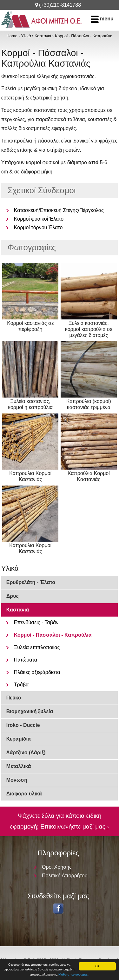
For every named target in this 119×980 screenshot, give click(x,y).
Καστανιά (43, 36)
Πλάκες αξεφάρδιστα (37, 672)
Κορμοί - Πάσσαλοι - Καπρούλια (84, 36)
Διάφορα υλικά (24, 794)
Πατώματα (26, 660)
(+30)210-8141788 (60, 5)
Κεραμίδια (19, 739)
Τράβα (21, 685)
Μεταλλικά (19, 766)
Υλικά (26, 36)
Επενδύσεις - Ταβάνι (37, 622)
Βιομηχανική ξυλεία (30, 711)
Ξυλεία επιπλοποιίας (37, 647)
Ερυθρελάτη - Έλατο (31, 582)
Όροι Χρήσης (57, 867)
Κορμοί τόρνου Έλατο (38, 227)
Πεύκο (14, 698)
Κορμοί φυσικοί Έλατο (39, 219)
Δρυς (13, 596)
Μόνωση (17, 780)
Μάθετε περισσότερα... (74, 975)
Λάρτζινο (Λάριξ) (26, 753)
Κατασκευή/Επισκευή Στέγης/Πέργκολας (59, 210)
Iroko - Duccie (23, 725)
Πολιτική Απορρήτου (65, 876)
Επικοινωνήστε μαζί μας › (75, 826)
